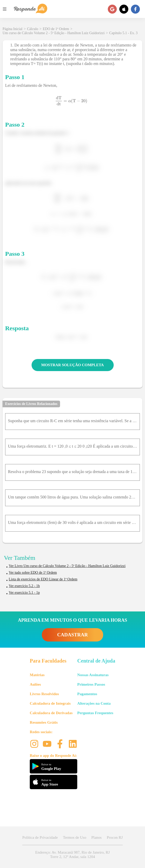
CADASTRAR (72, 635)
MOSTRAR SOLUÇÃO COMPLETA (73, 365)
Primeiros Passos (91, 684)
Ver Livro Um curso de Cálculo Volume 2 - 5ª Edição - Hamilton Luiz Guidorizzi (67, 566)
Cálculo (33, 29)
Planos (96, 837)
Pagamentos (87, 694)
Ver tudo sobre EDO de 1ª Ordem (33, 573)
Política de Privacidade (40, 837)
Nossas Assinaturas (93, 675)
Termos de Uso (75, 837)
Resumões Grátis (44, 722)
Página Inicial (12, 29)
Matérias (37, 675)
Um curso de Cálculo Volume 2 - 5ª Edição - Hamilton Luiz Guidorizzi (54, 33)
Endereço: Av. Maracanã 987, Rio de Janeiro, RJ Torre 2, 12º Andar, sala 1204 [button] (72, 855)
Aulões (35, 684)
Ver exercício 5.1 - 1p (24, 593)
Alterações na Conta (94, 703)
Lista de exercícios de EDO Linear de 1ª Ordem (43, 579)
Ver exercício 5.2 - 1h (24, 586)
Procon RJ (115, 837)
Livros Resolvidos (44, 694)
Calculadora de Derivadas (51, 713)
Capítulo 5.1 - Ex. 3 (123, 33)
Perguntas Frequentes (95, 713)
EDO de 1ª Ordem (56, 29)
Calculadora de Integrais (50, 703)
